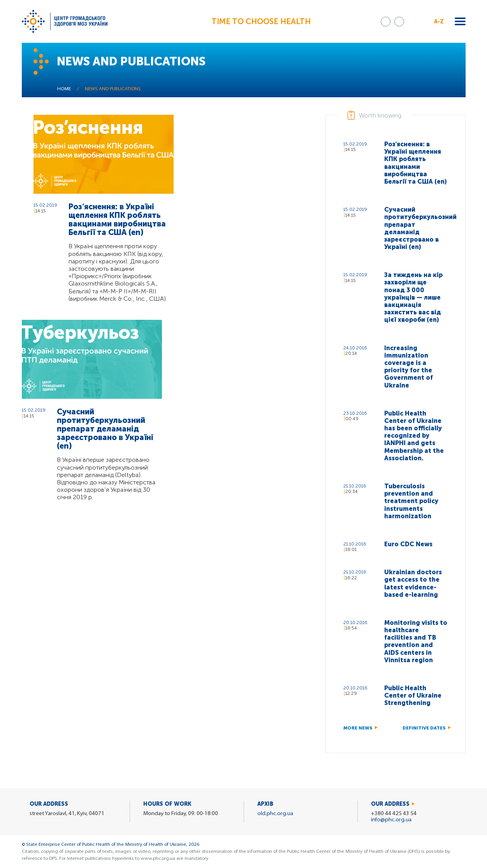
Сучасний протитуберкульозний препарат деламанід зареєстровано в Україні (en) (105, 429)
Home (64, 89)
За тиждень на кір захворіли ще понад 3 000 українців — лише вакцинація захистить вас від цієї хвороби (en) (413, 297)
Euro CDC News (408, 544)
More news (358, 728)
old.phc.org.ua (275, 814)
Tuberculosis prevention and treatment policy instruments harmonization (411, 501)
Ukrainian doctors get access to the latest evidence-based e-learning (413, 583)
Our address (390, 804)
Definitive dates (424, 728)
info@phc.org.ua (391, 820)
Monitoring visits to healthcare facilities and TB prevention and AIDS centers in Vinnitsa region (416, 641)
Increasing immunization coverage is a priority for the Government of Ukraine (409, 367)
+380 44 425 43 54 (394, 814)
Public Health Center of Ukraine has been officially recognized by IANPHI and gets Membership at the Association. (414, 436)
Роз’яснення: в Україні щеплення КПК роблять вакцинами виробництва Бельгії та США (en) (117, 219)
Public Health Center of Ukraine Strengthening (413, 695)
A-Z (439, 22)
